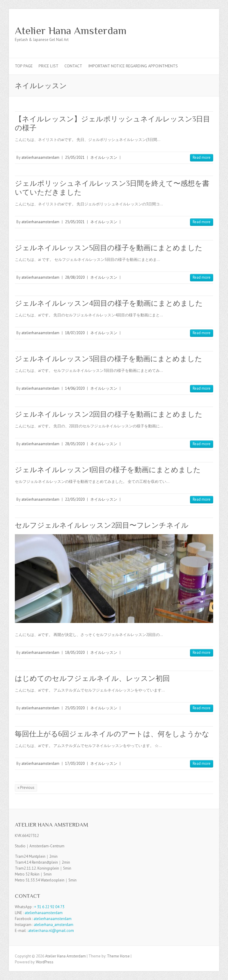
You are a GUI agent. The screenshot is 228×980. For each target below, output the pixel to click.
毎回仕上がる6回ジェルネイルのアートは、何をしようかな (112, 734)
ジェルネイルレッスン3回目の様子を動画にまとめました (109, 359)
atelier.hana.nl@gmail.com (51, 931)
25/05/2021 (75, 157)
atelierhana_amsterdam (54, 925)
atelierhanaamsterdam (40, 157)
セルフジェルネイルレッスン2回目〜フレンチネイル (102, 525)
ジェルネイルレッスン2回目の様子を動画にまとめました (109, 414)
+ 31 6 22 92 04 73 (49, 907)
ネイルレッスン (104, 157)
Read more (202, 157)
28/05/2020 (75, 444)
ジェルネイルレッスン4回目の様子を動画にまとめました (109, 303)
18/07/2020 (75, 333)
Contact (73, 66)
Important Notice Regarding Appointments (133, 66)
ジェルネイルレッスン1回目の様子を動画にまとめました (108, 470)
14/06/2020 (75, 388)
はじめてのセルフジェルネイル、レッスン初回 (92, 678)
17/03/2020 (75, 763)
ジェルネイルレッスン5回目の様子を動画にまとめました (109, 248)
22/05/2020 (75, 499)
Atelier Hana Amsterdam (71, 31)
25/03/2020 (75, 708)
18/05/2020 (75, 652)
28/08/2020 (75, 277)
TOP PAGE (24, 66)
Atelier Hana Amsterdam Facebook (198, 31)
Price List (49, 66)
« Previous (26, 788)
